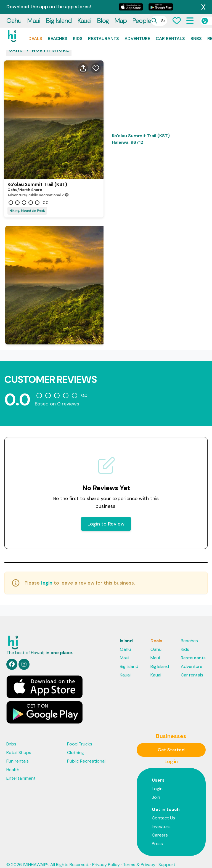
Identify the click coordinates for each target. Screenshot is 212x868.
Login (157, 780)
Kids (78, 25)
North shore (51, 42)
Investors (161, 818)
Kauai (84, 7)
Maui (34, 7)
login (47, 575)
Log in (171, 753)
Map (120, 7)
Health (13, 761)
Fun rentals (18, 753)
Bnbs (196, 25)
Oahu (14, 7)
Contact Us (163, 810)
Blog (103, 7)
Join (156, 789)
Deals (35, 25)
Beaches (58, 25)
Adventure (137, 25)
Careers (160, 827)
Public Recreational (86, 753)
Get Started (171, 741)
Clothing (75, 744)
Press (157, 835)
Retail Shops (19, 744)
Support (167, 856)
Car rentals (170, 25)
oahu (16, 42)
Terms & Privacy (139, 856)
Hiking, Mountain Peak (27, 202)
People (142, 7)
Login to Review (106, 516)
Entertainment (21, 770)
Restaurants (104, 25)
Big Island (59, 7)
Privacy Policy (106, 856)
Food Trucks (80, 736)
